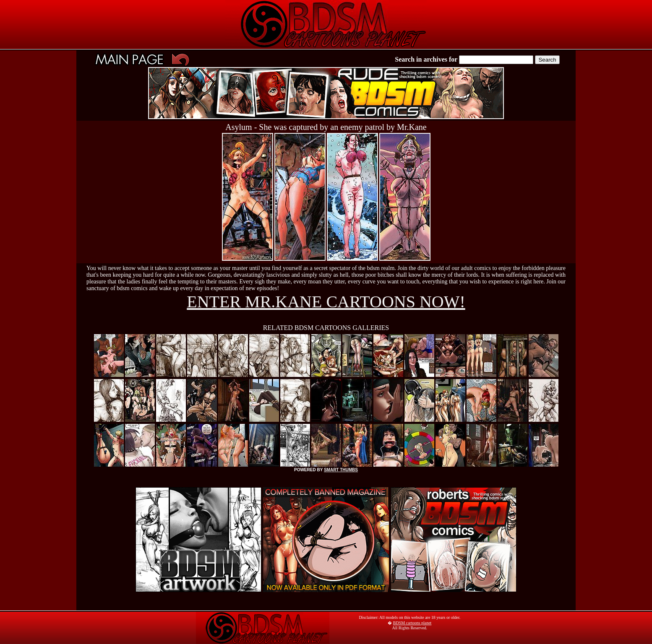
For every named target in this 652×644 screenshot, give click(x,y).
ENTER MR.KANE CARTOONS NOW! (326, 302)
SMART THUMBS (341, 470)
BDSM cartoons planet (412, 623)
